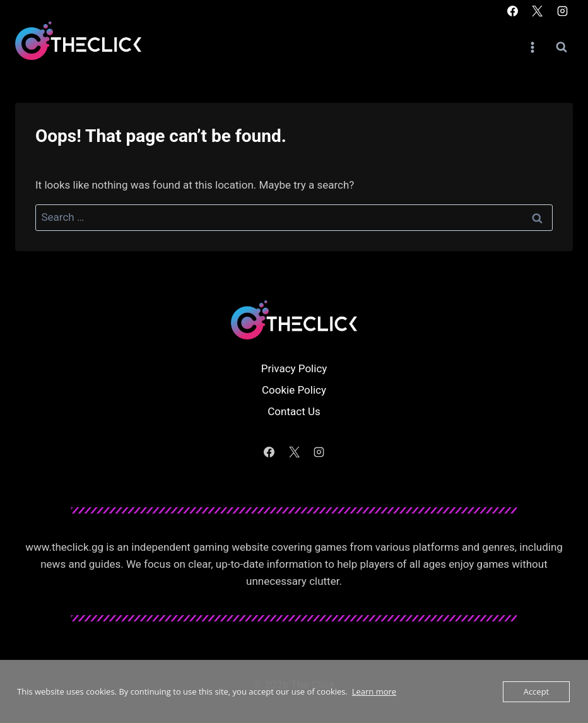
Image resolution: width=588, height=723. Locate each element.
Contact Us (294, 411)
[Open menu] (532, 47)
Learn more (374, 691)
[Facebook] (513, 11)
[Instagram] (562, 11)
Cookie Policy (294, 390)
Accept (537, 691)
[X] (538, 11)
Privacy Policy (294, 368)
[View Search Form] (562, 47)
